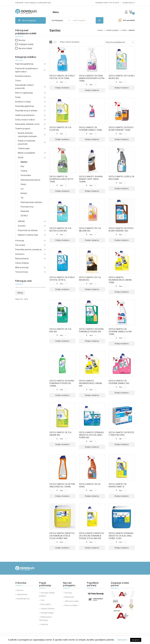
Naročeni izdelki (24, 48)
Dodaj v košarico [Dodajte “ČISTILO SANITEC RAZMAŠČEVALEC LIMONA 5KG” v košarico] (92, 395)
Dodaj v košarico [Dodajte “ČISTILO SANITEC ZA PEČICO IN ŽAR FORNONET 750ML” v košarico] (122, 139)
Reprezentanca (22, 259)
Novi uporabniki (129, 20)
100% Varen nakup (71, 601)
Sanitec (24, 162)
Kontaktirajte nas (23, 599)
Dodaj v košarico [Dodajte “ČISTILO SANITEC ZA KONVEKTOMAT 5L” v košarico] (122, 496)
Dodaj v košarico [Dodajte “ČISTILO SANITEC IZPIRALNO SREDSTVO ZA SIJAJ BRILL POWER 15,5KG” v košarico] (122, 548)
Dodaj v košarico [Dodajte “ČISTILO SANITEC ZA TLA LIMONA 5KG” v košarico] (62, 444)
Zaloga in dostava (47, 609)
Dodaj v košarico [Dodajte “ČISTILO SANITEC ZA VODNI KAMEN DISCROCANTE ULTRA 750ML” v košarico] (92, 90)
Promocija (20, 241)
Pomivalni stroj (27, 207)
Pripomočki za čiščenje (28, 230)
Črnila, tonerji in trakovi (25, 120)
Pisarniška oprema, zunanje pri (29, 250)
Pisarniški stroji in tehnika (26, 111)
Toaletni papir (24, 148)
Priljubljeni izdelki (24, 44)
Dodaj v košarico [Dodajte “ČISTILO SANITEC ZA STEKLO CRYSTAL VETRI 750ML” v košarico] (62, 88)
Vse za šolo (20, 245)
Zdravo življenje (22, 263)
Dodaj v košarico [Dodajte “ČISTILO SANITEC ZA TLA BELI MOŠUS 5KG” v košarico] (122, 88)
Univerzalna (26, 175)
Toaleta (24, 171)
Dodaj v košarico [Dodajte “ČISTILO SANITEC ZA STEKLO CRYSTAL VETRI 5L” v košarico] (62, 289)
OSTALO (24, 216)
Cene (42, 600)
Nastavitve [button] (122, 640)
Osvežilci (22, 226)
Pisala (18, 97)
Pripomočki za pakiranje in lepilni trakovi (27, 70)
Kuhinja (24, 193)
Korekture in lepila (23, 102)
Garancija (44, 624)
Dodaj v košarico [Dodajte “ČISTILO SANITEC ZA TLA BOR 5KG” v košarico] (62, 341)
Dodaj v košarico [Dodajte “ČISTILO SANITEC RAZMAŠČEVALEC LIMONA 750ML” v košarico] (122, 292)
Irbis (22, 166)
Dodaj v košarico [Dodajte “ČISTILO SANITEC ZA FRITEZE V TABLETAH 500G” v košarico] (122, 444)
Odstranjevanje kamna (30, 180)
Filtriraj (20, 293)
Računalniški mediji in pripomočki (24, 87)
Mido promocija (22, 267)
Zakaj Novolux (22, 594)
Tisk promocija (22, 272)
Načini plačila (45, 604)
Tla (22, 198)
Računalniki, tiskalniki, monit (27, 124)
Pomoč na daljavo (71, 605)
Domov (100, 30)
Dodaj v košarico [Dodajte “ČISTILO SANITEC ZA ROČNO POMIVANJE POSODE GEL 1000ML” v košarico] (62, 395)
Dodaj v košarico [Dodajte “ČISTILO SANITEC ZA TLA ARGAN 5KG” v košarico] (92, 289)
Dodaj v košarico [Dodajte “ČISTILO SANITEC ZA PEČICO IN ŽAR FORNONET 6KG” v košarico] (122, 240)
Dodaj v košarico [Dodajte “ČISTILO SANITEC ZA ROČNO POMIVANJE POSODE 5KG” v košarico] (92, 341)
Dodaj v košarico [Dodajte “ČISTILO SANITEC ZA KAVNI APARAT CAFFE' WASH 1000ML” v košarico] (92, 191)
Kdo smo (20, 590)
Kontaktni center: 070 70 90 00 (107, 3)
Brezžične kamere (23, 76)
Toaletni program (112, 30)
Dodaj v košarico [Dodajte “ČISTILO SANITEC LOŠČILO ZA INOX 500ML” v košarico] (122, 189)
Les (22, 189)
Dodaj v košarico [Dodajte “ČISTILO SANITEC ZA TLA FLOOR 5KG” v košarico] (62, 139)
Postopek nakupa (47, 613)
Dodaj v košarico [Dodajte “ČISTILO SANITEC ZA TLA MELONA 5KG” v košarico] (92, 240)
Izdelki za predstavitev (25, 115)
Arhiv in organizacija (24, 93)
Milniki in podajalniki (26, 153)
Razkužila (25, 211)
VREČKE (21, 221)
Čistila (124, 30)
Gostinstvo (20, 254)
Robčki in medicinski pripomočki (27, 142)
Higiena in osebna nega (28, 235)
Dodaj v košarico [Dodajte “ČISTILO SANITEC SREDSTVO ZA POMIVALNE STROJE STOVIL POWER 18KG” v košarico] (62, 548)
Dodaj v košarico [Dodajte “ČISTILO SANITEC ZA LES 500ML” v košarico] (92, 496)
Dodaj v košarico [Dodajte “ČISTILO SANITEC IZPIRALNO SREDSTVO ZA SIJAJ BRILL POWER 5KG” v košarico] (92, 447)
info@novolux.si (129, 3)
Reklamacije (69, 597)
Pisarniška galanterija (25, 106)
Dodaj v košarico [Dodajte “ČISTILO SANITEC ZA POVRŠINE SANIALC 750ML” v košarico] (92, 139)
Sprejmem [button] (136, 640)
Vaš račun (68, 593)
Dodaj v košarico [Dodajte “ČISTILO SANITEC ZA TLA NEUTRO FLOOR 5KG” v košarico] (62, 240)
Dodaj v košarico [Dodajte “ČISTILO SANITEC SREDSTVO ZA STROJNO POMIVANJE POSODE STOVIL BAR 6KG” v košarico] (92, 548)
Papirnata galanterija (24, 64)
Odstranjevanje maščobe (31, 202)
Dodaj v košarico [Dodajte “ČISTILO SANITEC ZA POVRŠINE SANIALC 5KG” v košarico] (122, 393)
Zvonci (18, 81)
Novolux (20, 40)
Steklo (23, 184)
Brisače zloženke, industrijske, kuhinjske (27, 135)
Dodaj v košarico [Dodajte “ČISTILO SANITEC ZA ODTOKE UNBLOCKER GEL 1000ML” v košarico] (62, 496)
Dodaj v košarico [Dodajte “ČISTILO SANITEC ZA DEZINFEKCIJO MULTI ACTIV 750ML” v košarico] (62, 191)
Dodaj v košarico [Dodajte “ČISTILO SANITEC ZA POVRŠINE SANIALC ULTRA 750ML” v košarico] (122, 344)
